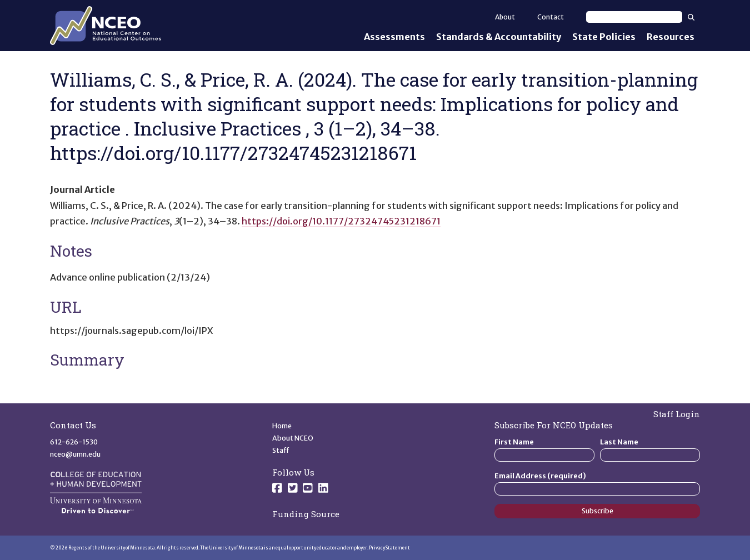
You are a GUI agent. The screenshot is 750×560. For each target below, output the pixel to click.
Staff (281, 450)
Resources (671, 37)
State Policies (604, 37)
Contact (551, 17)
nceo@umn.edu (75, 454)
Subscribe (597, 511)
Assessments (394, 37)
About (505, 17)
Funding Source (306, 514)
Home (282, 426)
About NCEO (293, 438)
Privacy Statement (389, 548)
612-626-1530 (74, 442)
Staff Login (677, 414)
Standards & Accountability (499, 37)
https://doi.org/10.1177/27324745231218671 (341, 221)
